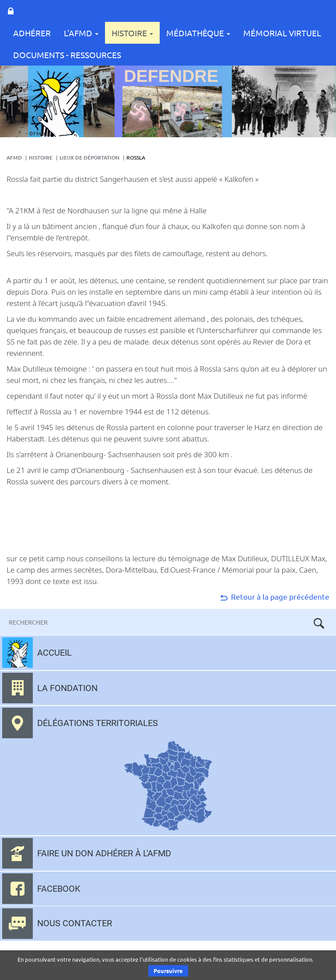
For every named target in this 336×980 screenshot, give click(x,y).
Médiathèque (198, 33)
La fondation (67, 688)
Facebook (59, 889)
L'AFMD (81, 33)
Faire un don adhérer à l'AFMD (104, 853)
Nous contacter (75, 923)
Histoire (132, 33)
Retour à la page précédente (274, 596)
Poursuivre (168, 971)
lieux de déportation (89, 158)
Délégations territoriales (98, 723)
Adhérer (32, 33)
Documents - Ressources (67, 55)
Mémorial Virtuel (282, 33)
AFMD (14, 158)
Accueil (54, 653)
